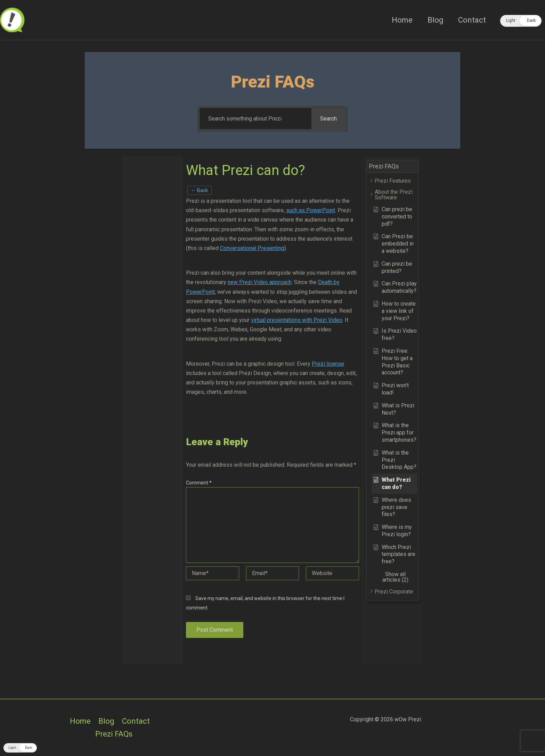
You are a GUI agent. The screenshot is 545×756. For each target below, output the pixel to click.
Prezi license (328, 364)
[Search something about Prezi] (255, 119)
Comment (199, 483)
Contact (472, 20)
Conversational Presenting (252, 248)
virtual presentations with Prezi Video (297, 320)
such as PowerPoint (311, 210)
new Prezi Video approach (260, 282)
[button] (521, 21)
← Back (200, 190)
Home (401, 20)
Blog (434, 20)
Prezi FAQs (114, 734)
